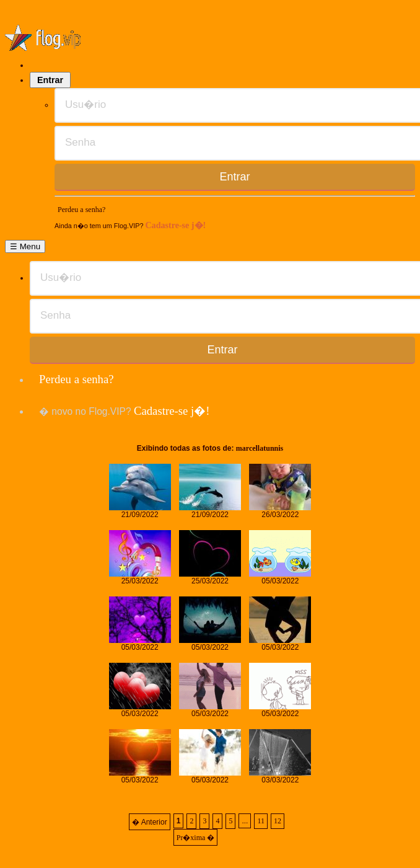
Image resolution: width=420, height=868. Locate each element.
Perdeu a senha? (81, 210)
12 (278, 821)
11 (261, 821)
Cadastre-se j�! (175, 225)
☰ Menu (25, 246)
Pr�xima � (196, 838)
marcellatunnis (260, 448)
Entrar (50, 80)
